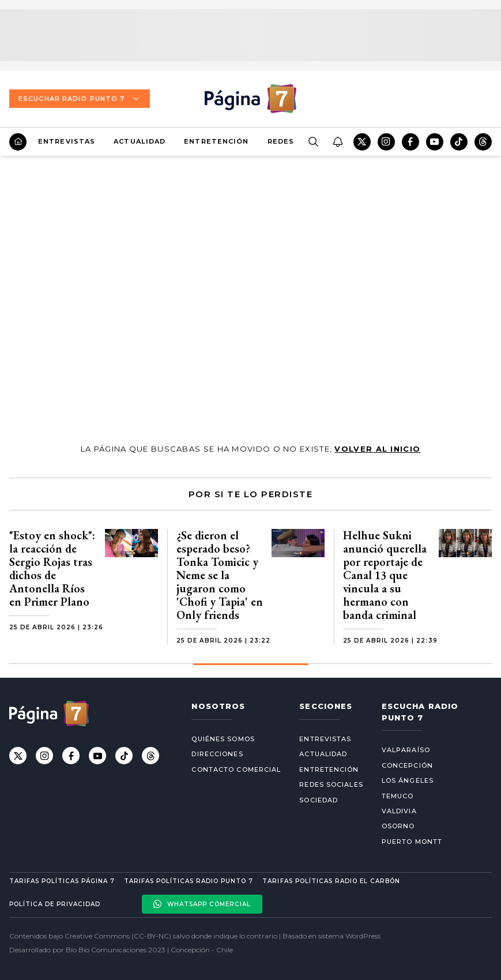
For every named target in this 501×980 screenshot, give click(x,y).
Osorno (398, 826)
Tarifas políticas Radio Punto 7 (189, 881)
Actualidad (140, 141)
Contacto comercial (236, 769)
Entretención (216, 141)
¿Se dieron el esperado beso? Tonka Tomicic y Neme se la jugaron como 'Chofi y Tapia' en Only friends (220, 575)
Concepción (407, 765)
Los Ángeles (408, 780)
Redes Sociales (331, 784)
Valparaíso (406, 750)
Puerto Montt (412, 842)
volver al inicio (377, 449)
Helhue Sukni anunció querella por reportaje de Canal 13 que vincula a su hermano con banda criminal (385, 575)
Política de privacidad (55, 904)
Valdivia (399, 811)
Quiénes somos (223, 739)
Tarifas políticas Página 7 (62, 881)
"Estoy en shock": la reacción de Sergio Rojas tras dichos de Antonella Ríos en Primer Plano (52, 568)
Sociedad (319, 800)
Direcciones (217, 754)
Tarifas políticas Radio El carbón (331, 881)
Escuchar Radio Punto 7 (80, 99)
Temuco (398, 796)
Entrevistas (67, 141)
